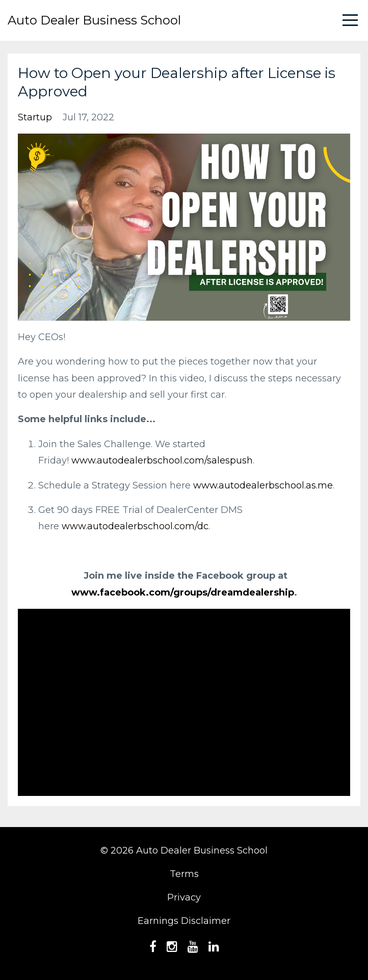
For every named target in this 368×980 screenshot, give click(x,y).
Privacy (184, 897)
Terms (184, 874)
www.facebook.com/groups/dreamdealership (183, 592)
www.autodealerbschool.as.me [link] (263, 485)
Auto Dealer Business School (94, 20)
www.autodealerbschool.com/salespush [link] (162, 460)
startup (35, 117)
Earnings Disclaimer (184, 921)
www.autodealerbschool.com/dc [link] (135, 526)
